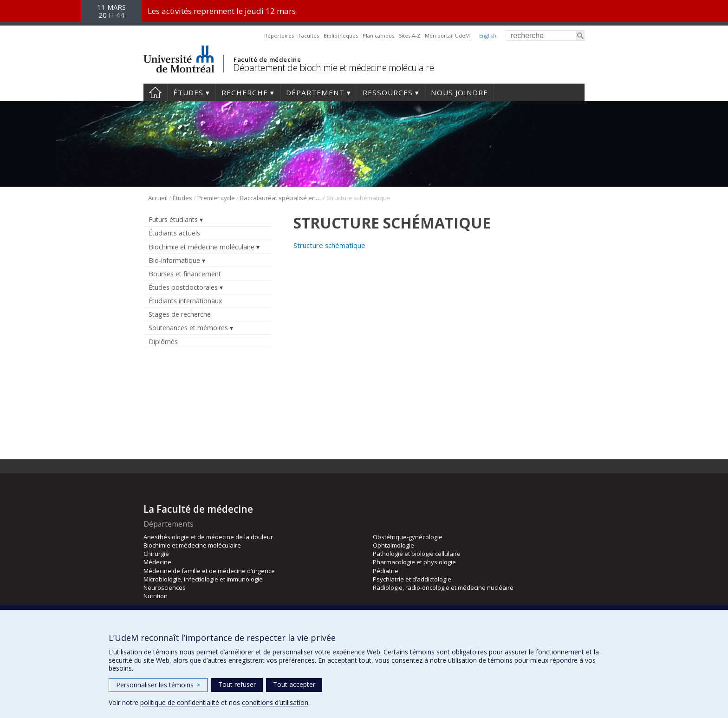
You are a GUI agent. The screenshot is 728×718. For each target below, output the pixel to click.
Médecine (157, 562)
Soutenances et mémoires (188, 328)
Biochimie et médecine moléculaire (201, 247)
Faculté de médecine (267, 59)
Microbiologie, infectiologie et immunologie (203, 579)
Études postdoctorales (183, 287)
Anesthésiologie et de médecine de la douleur (208, 537)
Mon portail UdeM (447, 36)
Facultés (309, 36)
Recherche (245, 92)
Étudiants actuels (174, 233)
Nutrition (156, 596)
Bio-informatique (174, 260)
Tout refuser (237, 684)
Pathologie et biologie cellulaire (417, 554)
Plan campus (378, 36)
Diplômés (163, 342)
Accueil (155, 92)
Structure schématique (329, 245)
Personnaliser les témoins (158, 685)
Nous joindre (459, 92)
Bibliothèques (341, 36)
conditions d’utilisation (275, 702)
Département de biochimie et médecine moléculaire (333, 68)
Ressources (388, 92)
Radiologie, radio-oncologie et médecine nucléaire (443, 587)
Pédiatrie (386, 571)
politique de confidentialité (180, 702)
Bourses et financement (185, 274)
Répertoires (279, 36)
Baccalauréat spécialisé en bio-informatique (281, 198)
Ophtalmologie (393, 545)
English (488, 36)
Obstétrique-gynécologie (408, 537)
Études (188, 92)
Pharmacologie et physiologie (414, 562)
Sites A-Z (409, 36)
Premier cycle (216, 198)
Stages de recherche (180, 314)
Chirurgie (156, 554)
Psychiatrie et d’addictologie (412, 579)
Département (315, 92)
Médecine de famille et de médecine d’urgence (209, 571)
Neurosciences (165, 587)
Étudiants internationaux (185, 301)
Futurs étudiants (173, 219)
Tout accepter (294, 684)
